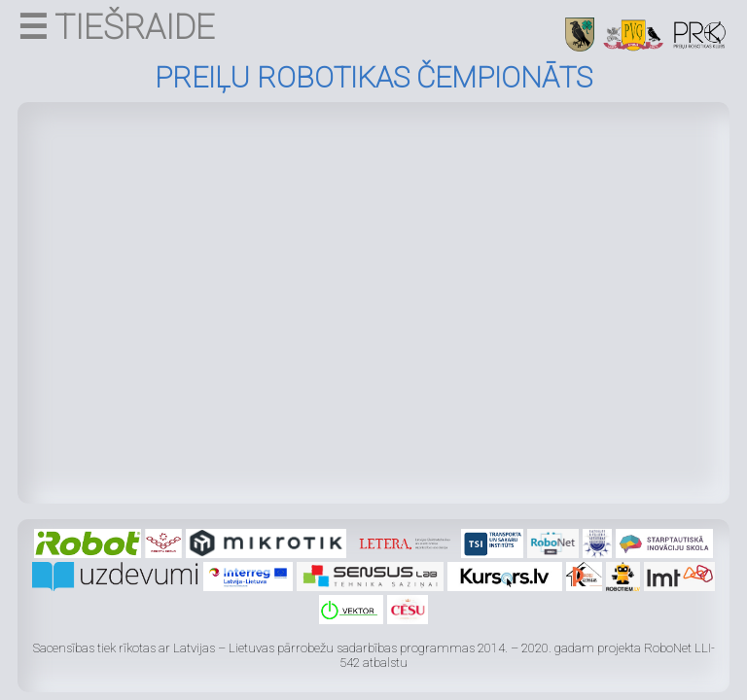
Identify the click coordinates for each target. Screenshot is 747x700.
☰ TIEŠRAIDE (116, 28)
